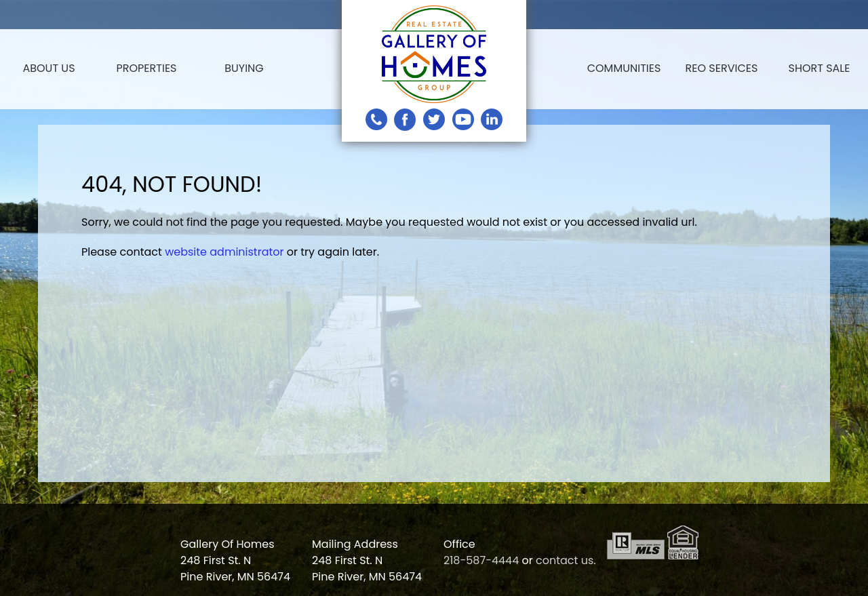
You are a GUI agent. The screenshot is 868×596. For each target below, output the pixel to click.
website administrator (224, 252)
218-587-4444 (481, 560)
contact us (565, 560)
